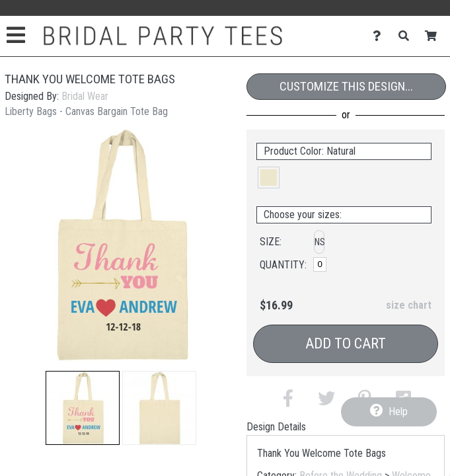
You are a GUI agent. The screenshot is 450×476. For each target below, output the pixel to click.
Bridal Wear (85, 96)
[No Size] (320, 264)
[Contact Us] (380, 36)
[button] (83, 408)
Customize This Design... (346, 86)
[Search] (407, 36)
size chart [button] (409, 305)
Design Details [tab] (276, 427)
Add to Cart (346, 343)
